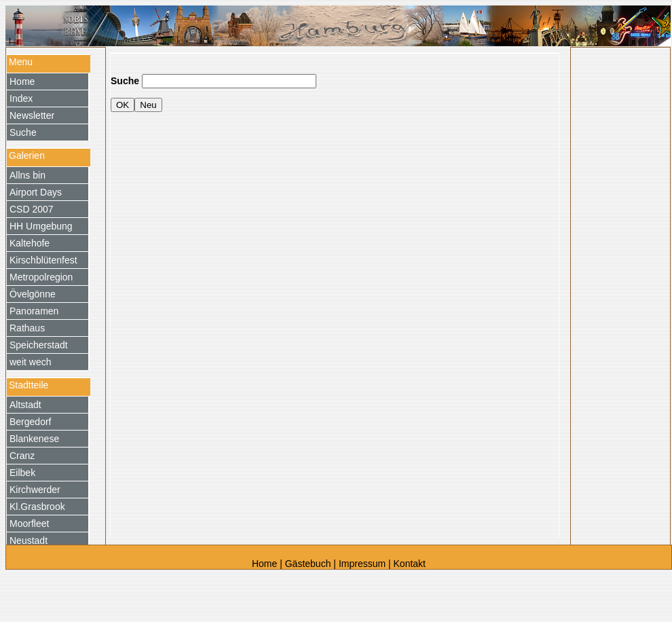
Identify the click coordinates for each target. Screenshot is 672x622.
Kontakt (410, 564)
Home (266, 564)
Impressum (362, 564)
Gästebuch (308, 564)
